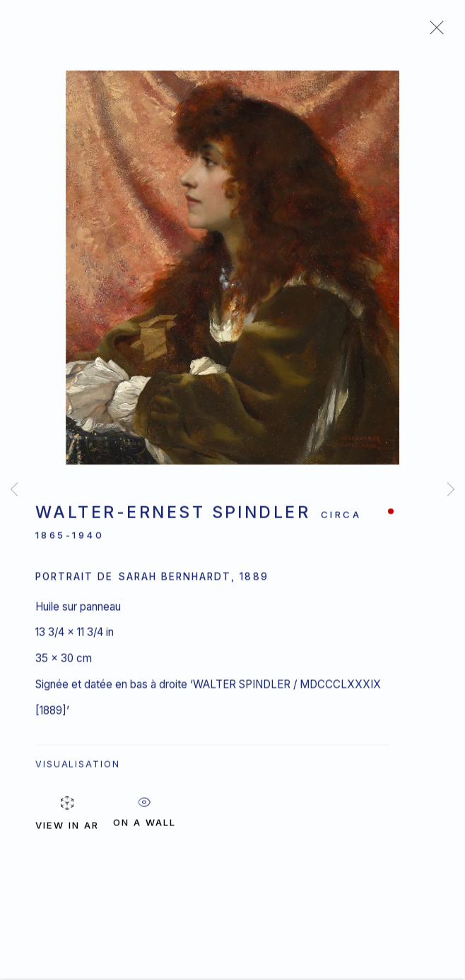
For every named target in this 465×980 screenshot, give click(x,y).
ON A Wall (145, 785)
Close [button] (433, 32)
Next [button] (451, 490)
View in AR (67, 789)
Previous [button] (14, 490)
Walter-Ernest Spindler (173, 515)
